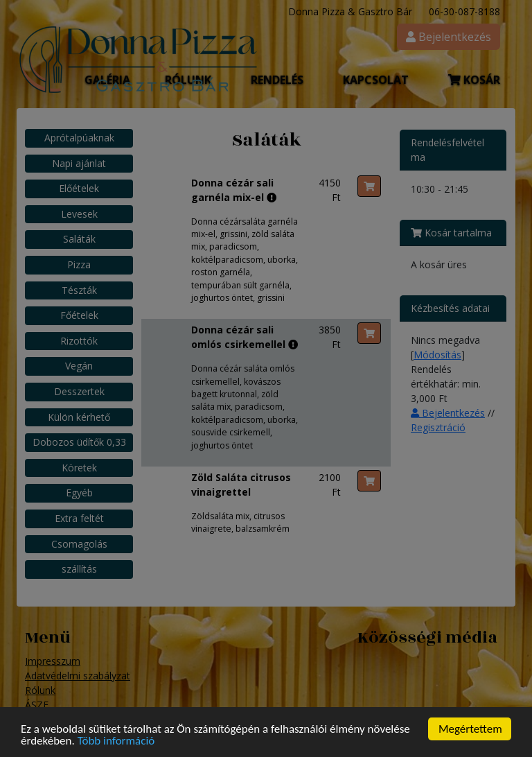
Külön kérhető (79, 417)
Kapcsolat (376, 80)
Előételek (79, 188)
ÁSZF (37, 705)
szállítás (79, 569)
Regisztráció (438, 427)
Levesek (79, 214)
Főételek (79, 315)
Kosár (474, 80)
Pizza (79, 264)
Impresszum (53, 661)
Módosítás (437, 355)
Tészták (79, 290)
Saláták (79, 239)
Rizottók (79, 341)
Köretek (79, 468)
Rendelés (277, 80)
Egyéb (79, 493)
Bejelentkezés (448, 413)
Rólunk (40, 690)
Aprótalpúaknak (79, 138)
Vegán (79, 366)
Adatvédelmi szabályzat (78, 676)
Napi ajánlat (79, 163)
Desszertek (79, 391)
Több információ (116, 743)
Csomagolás (79, 544)
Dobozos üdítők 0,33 (79, 442)
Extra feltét (79, 518)
